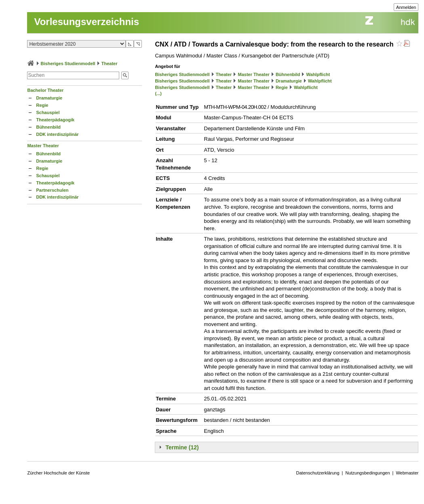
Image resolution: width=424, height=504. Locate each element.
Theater (110, 64)
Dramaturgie (49, 98)
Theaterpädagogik (55, 120)
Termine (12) (182, 447)
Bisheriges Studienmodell (68, 64)
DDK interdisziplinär (57, 134)
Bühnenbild (48, 127)
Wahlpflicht (318, 74)
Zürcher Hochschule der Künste (58, 473)
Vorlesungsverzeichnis (86, 22)
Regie (42, 105)
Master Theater (43, 146)
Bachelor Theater (45, 90)
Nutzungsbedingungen (367, 473)
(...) (158, 93)
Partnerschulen (52, 190)
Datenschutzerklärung (318, 473)
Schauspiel (48, 112)
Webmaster (407, 473)
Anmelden (406, 7)
